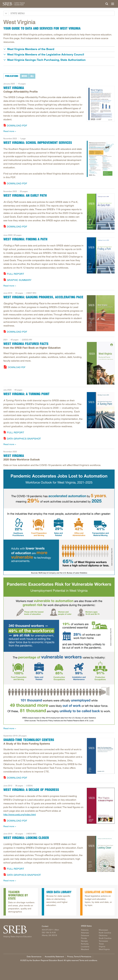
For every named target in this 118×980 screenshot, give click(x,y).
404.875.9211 (48, 930)
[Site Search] (107, 4)
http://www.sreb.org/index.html (20, 815)
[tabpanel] (59, 107)
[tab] (12, 76)
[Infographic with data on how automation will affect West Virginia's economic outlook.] (59, 522)
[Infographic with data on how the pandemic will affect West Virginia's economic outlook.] (59, 651)
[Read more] (101, 104)
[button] (59, 49)
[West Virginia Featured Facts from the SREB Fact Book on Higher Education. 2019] (101, 363)
